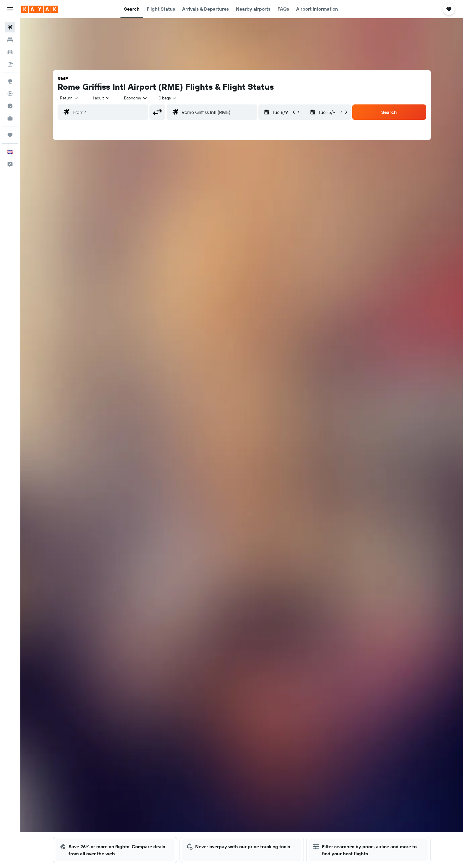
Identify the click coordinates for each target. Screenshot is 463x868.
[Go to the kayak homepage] (40, 9)
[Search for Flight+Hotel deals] (10, 64)
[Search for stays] (10, 40)
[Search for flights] (10, 27)
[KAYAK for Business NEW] (10, 118)
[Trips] (10, 135)
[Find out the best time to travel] (10, 106)
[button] (10, 9)
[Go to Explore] (10, 81)
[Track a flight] (10, 94)
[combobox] (70, 98)
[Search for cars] (10, 52)
